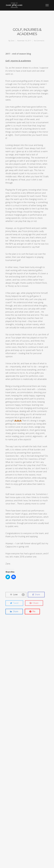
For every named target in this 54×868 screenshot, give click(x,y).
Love (17, 594)
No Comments (39, 41)
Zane (12, 41)
